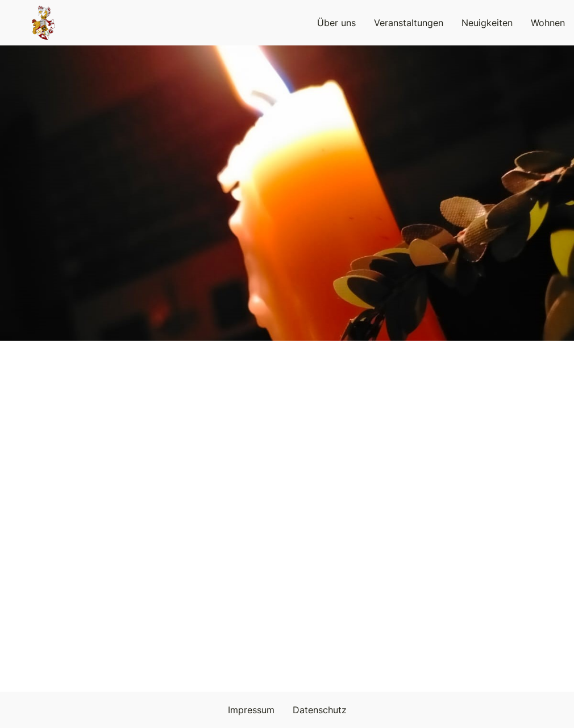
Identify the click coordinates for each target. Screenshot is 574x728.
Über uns (336, 23)
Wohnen (548, 23)
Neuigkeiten (487, 23)
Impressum (251, 710)
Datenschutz (320, 710)
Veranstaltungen (409, 23)
